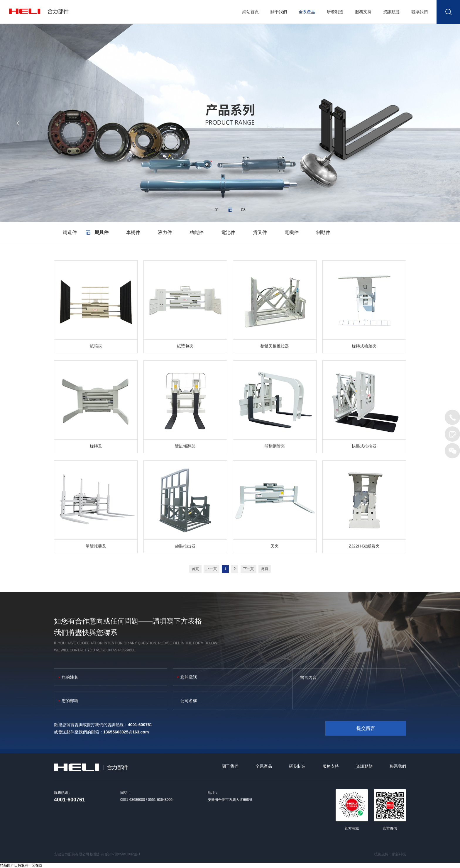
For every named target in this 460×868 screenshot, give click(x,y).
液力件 (165, 232)
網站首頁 (251, 12)
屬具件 (102, 232)
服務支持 (363, 12)
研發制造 (335, 12)
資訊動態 (391, 12)
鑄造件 (70, 232)
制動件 (323, 232)
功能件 (197, 232)
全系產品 (307, 12)
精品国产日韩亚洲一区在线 (21, 865)
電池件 (228, 232)
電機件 (292, 232)
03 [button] (243, 210)
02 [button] (230, 210)
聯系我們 (420, 12)
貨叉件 (260, 232)
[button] (18, 123)
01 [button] (217, 210)
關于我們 (279, 12)
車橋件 (133, 232)
